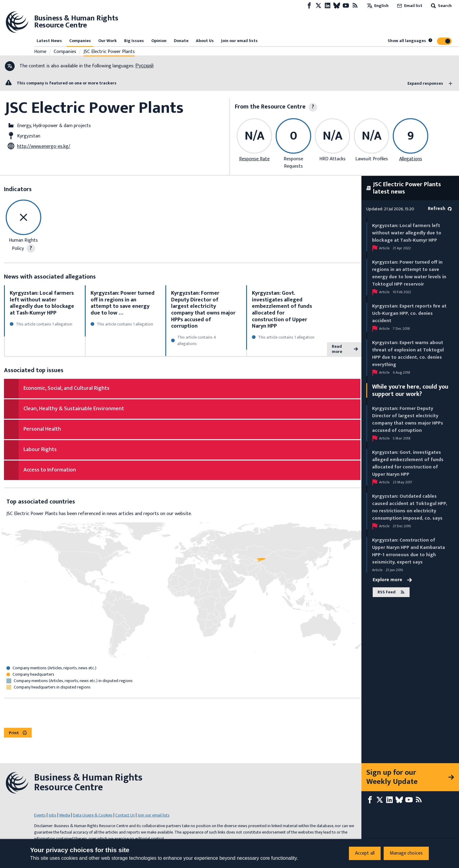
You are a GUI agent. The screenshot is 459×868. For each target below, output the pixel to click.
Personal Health (42, 429)
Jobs (52, 815)
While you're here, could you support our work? (410, 390)
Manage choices (406, 853)
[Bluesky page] (337, 6)
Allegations (411, 159)
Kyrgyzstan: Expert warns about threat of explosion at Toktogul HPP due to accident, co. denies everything (408, 354)
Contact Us (125, 815)
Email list (409, 6)
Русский (144, 66)
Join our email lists (239, 41)
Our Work (108, 41)
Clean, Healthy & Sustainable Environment (74, 409)
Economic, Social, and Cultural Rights (66, 388)
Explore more (392, 580)
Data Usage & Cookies (93, 815)
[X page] (318, 6)
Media (65, 815)
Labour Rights (40, 450)
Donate (181, 41)
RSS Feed (391, 592)
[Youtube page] (346, 6)
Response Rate (254, 159)
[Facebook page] (309, 6)
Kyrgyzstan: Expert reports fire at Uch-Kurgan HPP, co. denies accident (409, 313)
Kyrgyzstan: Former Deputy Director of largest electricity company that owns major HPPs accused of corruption (203, 310)
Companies (80, 41)
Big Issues (134, 41)
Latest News (49, 41)
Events (40, 815)
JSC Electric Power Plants (109, 52)
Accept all (365, 853)
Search (441, 6)
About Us (205, 41)
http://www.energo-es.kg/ (44, 146)
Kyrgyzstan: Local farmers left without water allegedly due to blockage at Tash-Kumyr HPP (42, 303)
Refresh (440, 209)
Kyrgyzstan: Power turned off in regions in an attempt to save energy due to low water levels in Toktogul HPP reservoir (409, 273)
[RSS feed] (355, 6)
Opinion (159, 41)
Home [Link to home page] (40, 52)
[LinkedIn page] (328, 6)
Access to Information (50, 470)
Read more (345, 349)
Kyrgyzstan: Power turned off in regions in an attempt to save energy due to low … (123, 303)
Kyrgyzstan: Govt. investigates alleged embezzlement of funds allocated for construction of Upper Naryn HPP (282, 310)
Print (18, 733)
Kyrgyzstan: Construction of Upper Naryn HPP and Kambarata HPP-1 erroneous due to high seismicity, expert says (409, 551)
